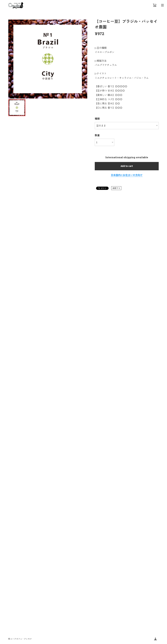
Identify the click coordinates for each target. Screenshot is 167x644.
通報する (116, 188)
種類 (97, 119)
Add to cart (127, 166)
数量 (97, 135)
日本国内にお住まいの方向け (127, 175)
